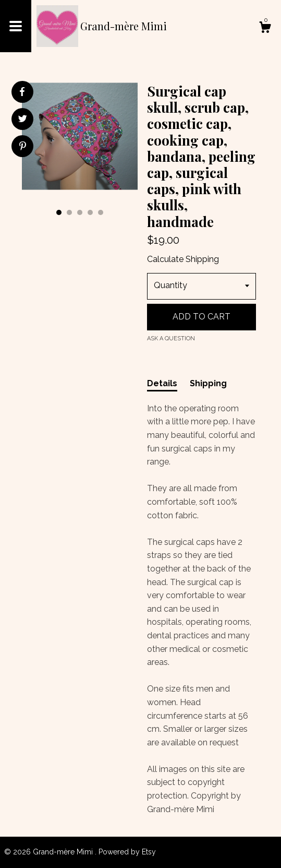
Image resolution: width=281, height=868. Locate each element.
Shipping (208, 383)
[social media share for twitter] (23, 120)
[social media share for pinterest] (23, 147)
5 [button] (101, 212)
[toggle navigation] (16, 26)
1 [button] (59, 212)
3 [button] (80, 212)
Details (162, 383)
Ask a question (171, 338)
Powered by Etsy (127, 852)
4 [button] (90, 212)
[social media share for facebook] (22, 92)
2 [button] (69, 212)
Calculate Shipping (183, 259)
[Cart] (265, 29)
